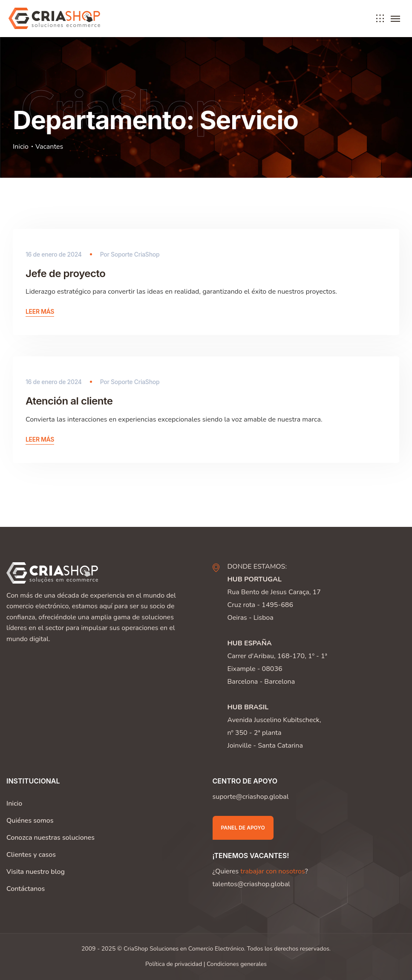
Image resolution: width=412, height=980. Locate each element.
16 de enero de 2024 (54, 254)
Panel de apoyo (243, 828)
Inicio (21, 147)
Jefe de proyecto (65, 273)
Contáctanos (26, 889)
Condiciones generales (237, 964)
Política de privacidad (174, 964)
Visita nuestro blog (36, 872)
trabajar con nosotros (272, 871)
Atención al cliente (69, 401)
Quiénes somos (30, 821)
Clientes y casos (31, 855)
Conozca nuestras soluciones (50, 838)
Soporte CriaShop (135, 254)
